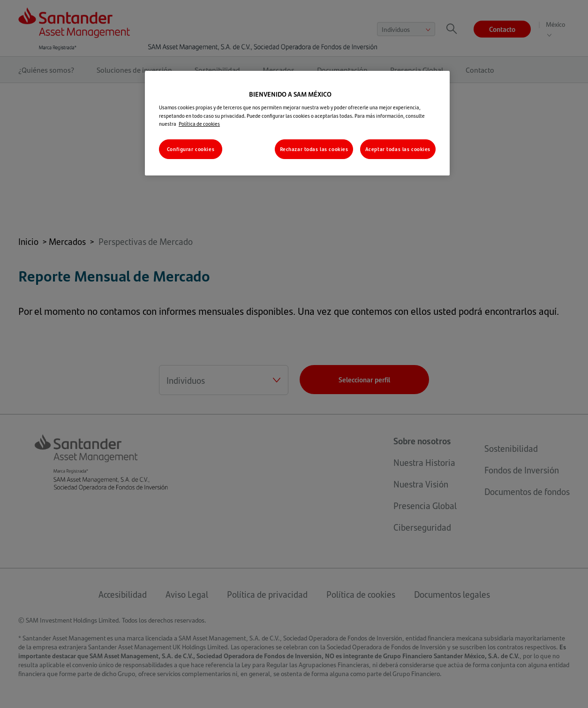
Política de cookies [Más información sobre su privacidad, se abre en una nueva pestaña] (199, 124)
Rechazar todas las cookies (314, 149)
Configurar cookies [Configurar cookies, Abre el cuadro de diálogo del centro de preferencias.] (191, 149)
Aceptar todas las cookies (398, 149)
